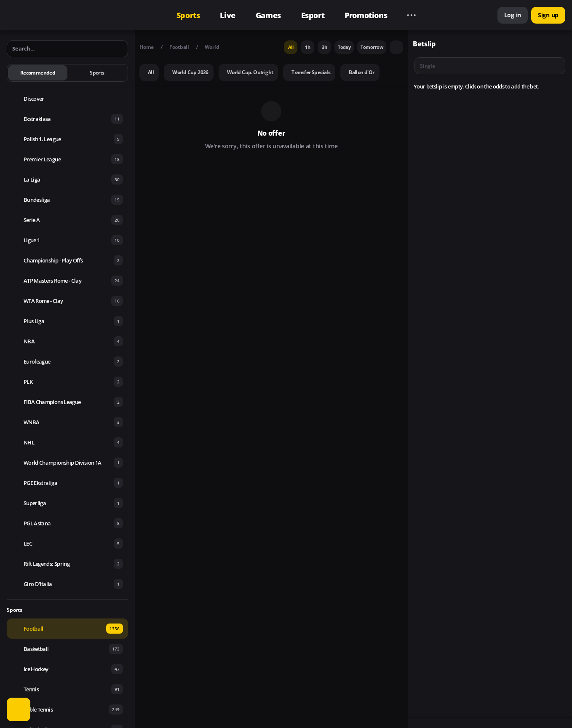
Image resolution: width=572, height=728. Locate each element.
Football (179, 47)
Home (147, 47)
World (212, 47)
